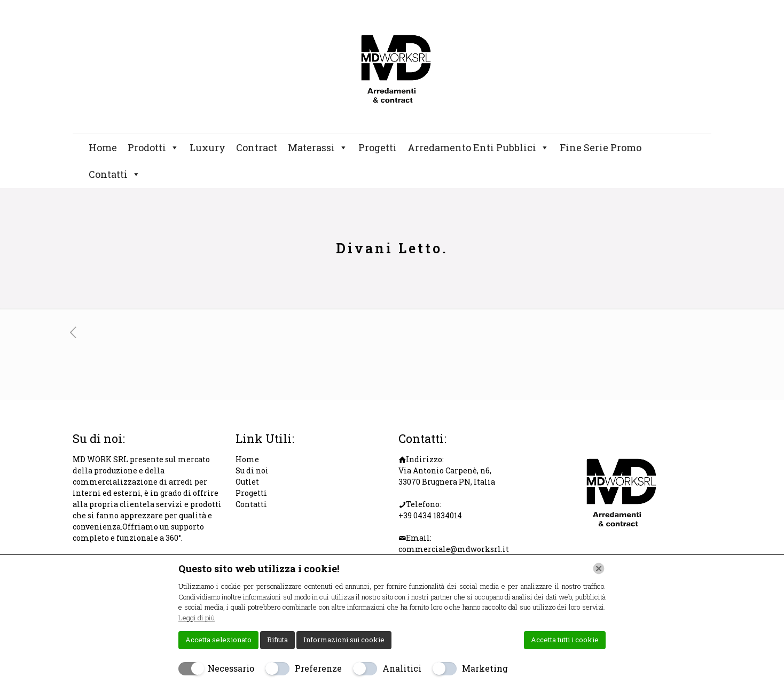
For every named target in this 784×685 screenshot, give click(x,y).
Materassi (318, 147)
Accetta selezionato (218, 640)
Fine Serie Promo (601, 147)
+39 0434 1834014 (430, 515)
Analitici (402, 668)
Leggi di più (197, 618)
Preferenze (318, 668)
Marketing (485, 668)
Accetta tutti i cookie (565, 640)
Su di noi (252, 470)
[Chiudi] (599, 569)
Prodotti (153, 147)
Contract (257, 147)
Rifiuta (277, 640)
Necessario (231, 668)
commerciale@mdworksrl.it (454, 549)
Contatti (115, 174)
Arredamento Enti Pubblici (478, 147)
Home (103, 147)
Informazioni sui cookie (344, 640)
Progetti (378, 147)
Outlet (247, 482)
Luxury (207, 147)
